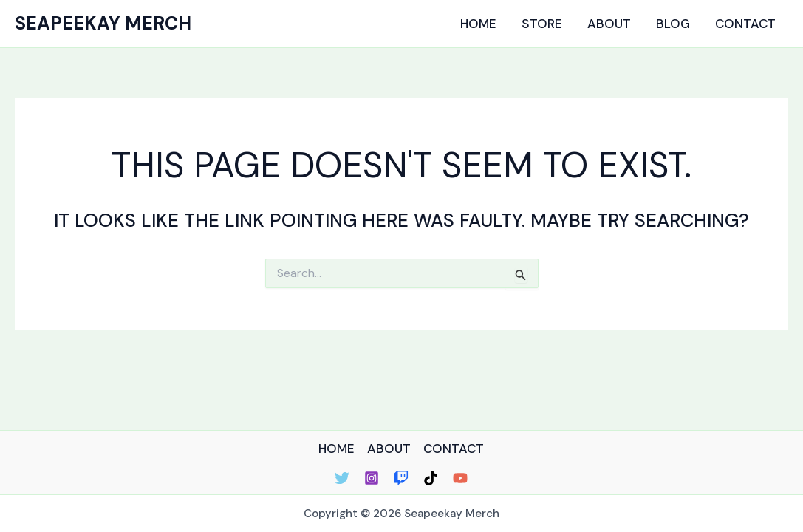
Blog (673, 24)
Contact (745, 24)
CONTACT (454, 449)
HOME (336, 449)
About (609, 24)
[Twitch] (401, 478)
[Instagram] (372, 478)
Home (478, 24)
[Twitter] (342, 478)
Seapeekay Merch (103, 23)
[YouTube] (460, 478)
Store (542, 24)
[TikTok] (431, 478)
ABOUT (389, 449)
